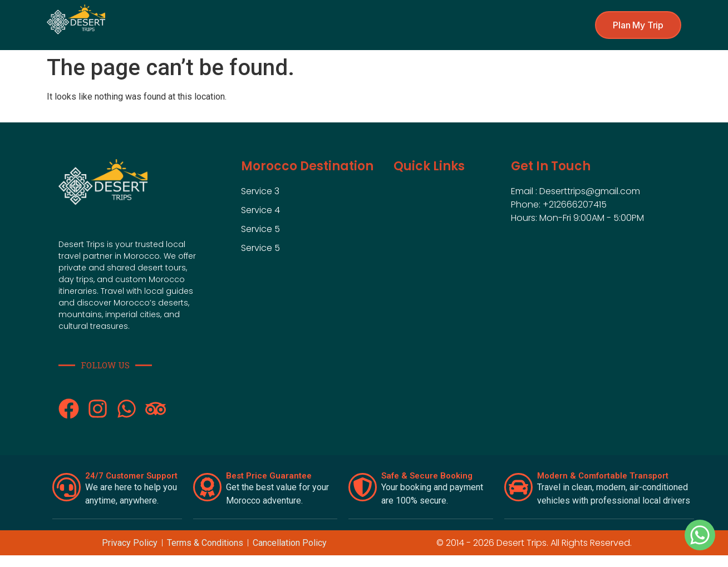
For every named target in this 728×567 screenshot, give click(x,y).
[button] (638, 25)
